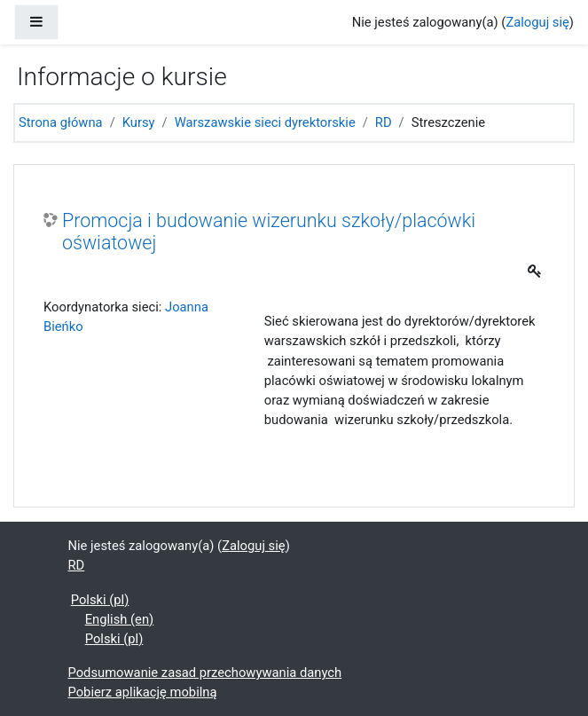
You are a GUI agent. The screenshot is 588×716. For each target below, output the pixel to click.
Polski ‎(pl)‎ (100, 600)
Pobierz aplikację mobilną (143, 692)
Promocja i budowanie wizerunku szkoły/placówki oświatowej (269, 232)
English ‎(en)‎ (120, 619)
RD (384, 122)
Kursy (139, 122)
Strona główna (61, 122)
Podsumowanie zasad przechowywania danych (205, 673)
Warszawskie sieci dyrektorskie (265, 122)
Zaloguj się (537, 22)
